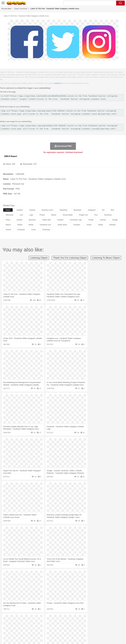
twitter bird (46, 220)
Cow (43, 622)
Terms (84, 639)
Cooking (108, 633)
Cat (32, 622)
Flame (53, 618)
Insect (89, 622)
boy (86, 625)
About (78, 639)
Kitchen (78, 633)
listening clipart (39, 258)
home (73, 625)
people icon (83, 215)
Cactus (31, 618)
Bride (22, 625)
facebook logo (76, 220)
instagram (92, 210)
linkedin (60, 220)
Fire (48, 618)
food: (5, 632)
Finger (108, 625)
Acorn (12, 618)
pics (96, 215)
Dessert (25, 633)
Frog (75, 622)
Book (26, 629)
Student (13, 629)
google (115, 220)
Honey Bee (82, 622)
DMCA (109, 639)
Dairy (19, 633)
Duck (52, 622)
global (20, 225)
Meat (49, 633)
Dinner (84, 633)
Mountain (92, 618)
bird (112, 210)
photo (8, 220)
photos (42, 215)
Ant (12, 622)
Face (103, 625)
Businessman (43, 625)
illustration (78, 210)
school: (6, 629)
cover (34, 230)
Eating (96, 633)
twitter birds (62, 225)
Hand (114, 625)
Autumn (18, 618)
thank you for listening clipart (70, 258)
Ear (56, 625)
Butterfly (26, 622)
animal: (6, 621)
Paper (97, 629)
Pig (111, 622)
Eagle (58, 622)
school (8, 230)
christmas (46, 230)
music (8, 210)
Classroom (33, 629)
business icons (47, 210)
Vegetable (71, 633)
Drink (31, 633)
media (31, 225)
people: (6, 625)
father (91, 625)
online (89, 225)
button (54, 215)
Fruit (44, 633)
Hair (78, 625)
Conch (37, 618)
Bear (16, 622)
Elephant (64, 622)
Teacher (20, 629)
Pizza (90, 633)
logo (31, 215)
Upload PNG (119, 639)
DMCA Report (11, 156)
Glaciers (59, 618)
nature (8, 225)
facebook (108, 215)
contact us (58, 83)
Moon (79, 618)
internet (103, 220)
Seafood (63, 633)
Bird (20, 622)
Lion (94, 622)
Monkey (100, 622)
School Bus (63, 629)
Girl (82, 625)
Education (54, 629)
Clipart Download (21, 9)
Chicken (37, 622)
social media (68, 215)
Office (103, 629)
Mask (12, 625)
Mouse (106, 622)
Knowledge (77, 629)
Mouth (97, 625)
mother (34, 625)
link (21, 215)
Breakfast (12, 633)
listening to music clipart (106, 258)
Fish (70, 622)
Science (91, 629)
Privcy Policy (93, 639)
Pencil (47, 629)
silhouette (9, 215)
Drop (115, 618)
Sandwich (55, 633)
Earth (43, 618)
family (28, 625)
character (21, 230)
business (32, 220)
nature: (5, 618)
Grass (66, 618)
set (103, 210)
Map (70, 629)
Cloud (110, 618)
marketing (63, 210)
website (112, 225)
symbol (20, 220)
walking (66, 625)
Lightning (72, 618)
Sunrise (85, 618)
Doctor (51, 625)
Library (84, 629)
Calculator (117, 629)
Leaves (25, 618)
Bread (102, 633)
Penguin (117, 622)
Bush (104, 618)
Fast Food (37, 633)
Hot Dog (115, 633)
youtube (32, 210)
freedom (77, 225)
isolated (20, 210)
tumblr (91, 220)
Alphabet (109, 629)
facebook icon (45, 225)
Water (99, 618)
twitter (100, 225)
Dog (48, 622)
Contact (102, 639)
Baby (17, 625)
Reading (41, 629)
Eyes (60, 625)
